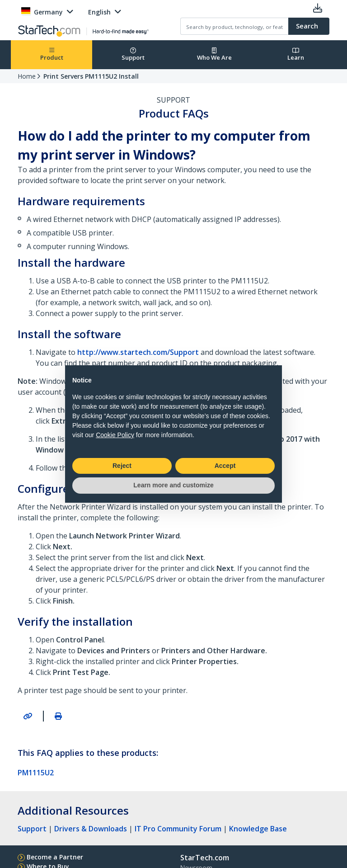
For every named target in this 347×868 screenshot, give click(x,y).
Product (52, 54)
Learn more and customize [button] (173, 485)
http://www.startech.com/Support (138, 352)
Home (27, 76)
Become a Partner (55, 857)
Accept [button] (225, 466)
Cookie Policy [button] (115, 435)
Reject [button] (122, 466)
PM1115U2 (36, 773)
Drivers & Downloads (91, 829)
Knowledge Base (258, 829)
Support (133, 54)
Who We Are (214, 54)
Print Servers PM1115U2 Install (91, 76)
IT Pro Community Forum (178, 829)
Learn (296, 54)
